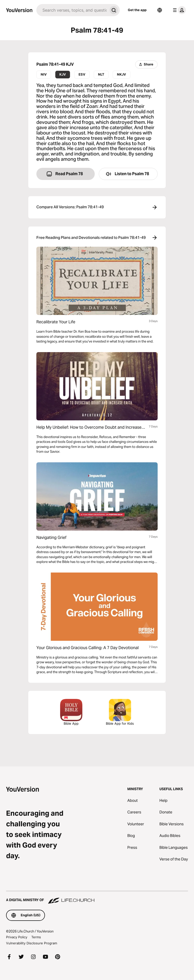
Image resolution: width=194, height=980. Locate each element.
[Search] (72, 10)
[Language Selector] (160, 10)
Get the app (137, 10)
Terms (36, 937)
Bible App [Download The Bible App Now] (71, 712)
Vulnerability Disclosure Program (32, 943)
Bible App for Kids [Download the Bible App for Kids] (120, 712)
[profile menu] (178, 10)
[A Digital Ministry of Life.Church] (97, 898)
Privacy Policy (17, 937)
